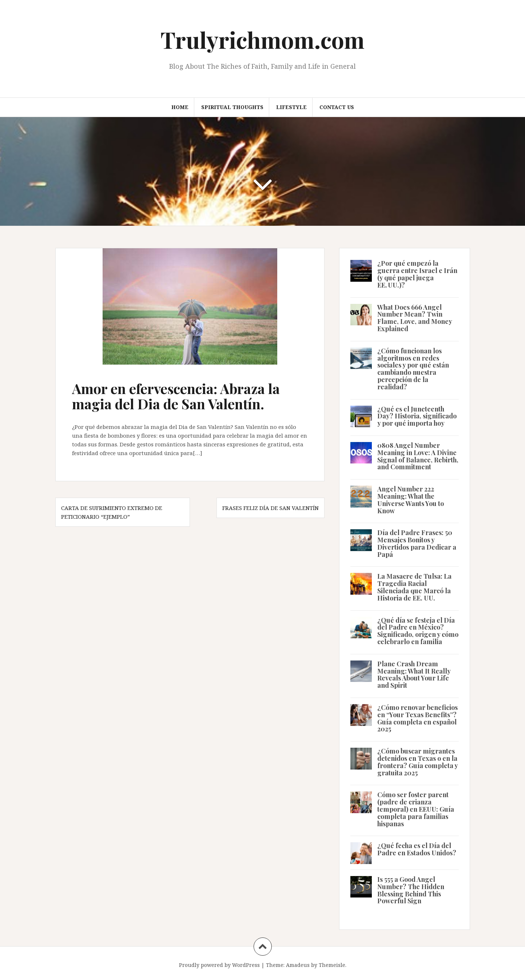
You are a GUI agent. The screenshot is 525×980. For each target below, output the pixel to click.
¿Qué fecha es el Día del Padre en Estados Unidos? (417, 849)
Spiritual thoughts (232, 107)
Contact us (337, 107)
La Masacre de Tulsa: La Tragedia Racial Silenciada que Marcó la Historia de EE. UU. (414, 587)
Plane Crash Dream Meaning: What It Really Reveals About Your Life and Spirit (414, 674)
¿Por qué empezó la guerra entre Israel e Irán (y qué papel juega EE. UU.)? (417, 274)
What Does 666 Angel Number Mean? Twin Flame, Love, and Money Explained (415, 318)
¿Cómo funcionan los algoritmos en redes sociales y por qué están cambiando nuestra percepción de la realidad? (413, 369)
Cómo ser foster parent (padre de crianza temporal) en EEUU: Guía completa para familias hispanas (416, 809)
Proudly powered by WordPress (219, 965)
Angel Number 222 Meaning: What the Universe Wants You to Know (411, 500)
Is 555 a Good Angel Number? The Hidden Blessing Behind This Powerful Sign (411, 890)
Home (180, 107)
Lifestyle (291, 107)
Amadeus (298, 965)
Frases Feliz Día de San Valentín (271, 508)
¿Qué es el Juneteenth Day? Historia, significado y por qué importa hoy (417, 416)
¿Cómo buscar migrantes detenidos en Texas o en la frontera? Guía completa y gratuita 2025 (417, 762)
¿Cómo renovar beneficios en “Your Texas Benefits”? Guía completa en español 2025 (417, 718)
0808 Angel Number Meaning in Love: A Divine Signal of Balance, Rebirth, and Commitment (418, 456)
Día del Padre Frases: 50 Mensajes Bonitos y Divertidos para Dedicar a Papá (417, 543)
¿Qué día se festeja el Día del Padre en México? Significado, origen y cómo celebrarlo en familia (418, 631)
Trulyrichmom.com (262, 39)
